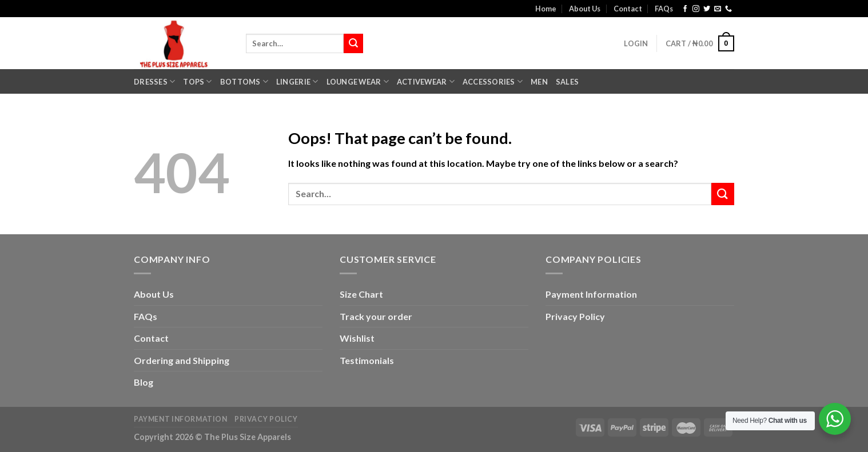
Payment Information (591, 294)
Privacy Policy (575, 316)
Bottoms (244, 81)
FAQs (664, 9)
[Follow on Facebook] (685, 9)
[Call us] (728, 9)
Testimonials (367, 360)
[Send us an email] (718, 9)
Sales (567, 82)
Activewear (426, 81)
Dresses (154, 81)
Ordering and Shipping (182, 360)
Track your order (376, 316)
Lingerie (297, 81)
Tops (197, 81)
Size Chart (361, 294)
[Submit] (353, 43)
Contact (628, 9)
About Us (585, 9)
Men (539, 82)
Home (546, 9)
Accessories (493, 81)
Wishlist (357, 338)
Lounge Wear (358, 81)
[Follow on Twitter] (707, 9)
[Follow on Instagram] (696, 9)
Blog (144, 382)
